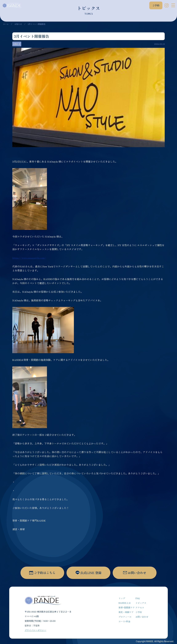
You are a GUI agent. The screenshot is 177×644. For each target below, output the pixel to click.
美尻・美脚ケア (126, 612)
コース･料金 (124, 621)
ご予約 (156, 5)
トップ (122, 598)
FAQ (138, 598)
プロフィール (125, 617)
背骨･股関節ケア (127, 607)
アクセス (140, 607)
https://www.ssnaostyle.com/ (29, 258)
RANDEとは (125, 603)
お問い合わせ (142, 617)
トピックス (141, 603)
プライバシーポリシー (35, 630)
